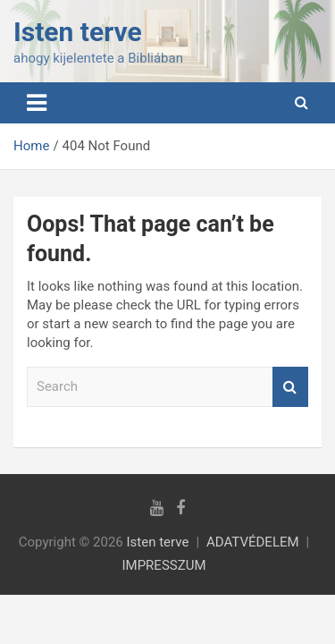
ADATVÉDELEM (253, 542)
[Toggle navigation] (37, 103)
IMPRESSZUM (163, 565)
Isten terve (78, 32)
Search (290, 387)
